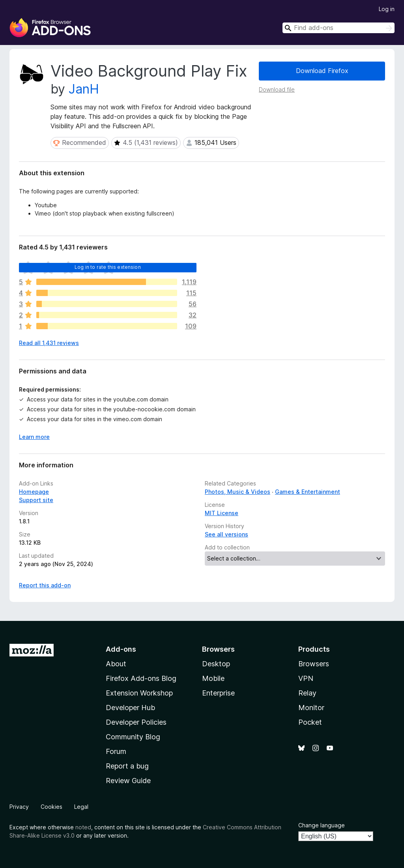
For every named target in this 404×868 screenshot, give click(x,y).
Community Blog (133, 737)
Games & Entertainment (308, 492)
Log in (387, 9)
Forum (116, 751)
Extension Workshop (139, 693)
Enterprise (218, 693)
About (116, 664)
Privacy (19, 807)
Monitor (311, 708)
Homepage (34, 492)
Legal (81, 807)
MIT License (222, 513)
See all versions (226, 534)
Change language (322, 825)
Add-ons (121, 649)
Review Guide (128, 781)
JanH (84, 89)
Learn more (34, 437)
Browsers (314, 664)
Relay (307, 693)
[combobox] (339, 28)
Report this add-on (45, 585)
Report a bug (127, 766)
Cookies (51, 807)
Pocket (310, 722)
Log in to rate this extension (108, 267)
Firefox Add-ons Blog (141, 678)
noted (83, 827)
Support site (36, 500)
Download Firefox (322, 71)
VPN (306, 678)
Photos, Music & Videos (238, 492)
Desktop (216, 664)
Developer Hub (130, 708)
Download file (277, 89)
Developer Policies (136, 722)
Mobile (213, 678)
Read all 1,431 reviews (49, 343)
